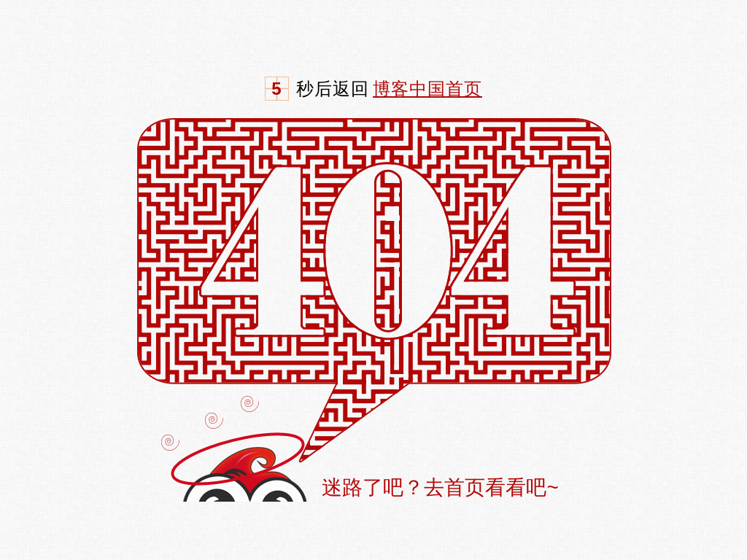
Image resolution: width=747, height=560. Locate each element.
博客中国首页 (427, 89)
